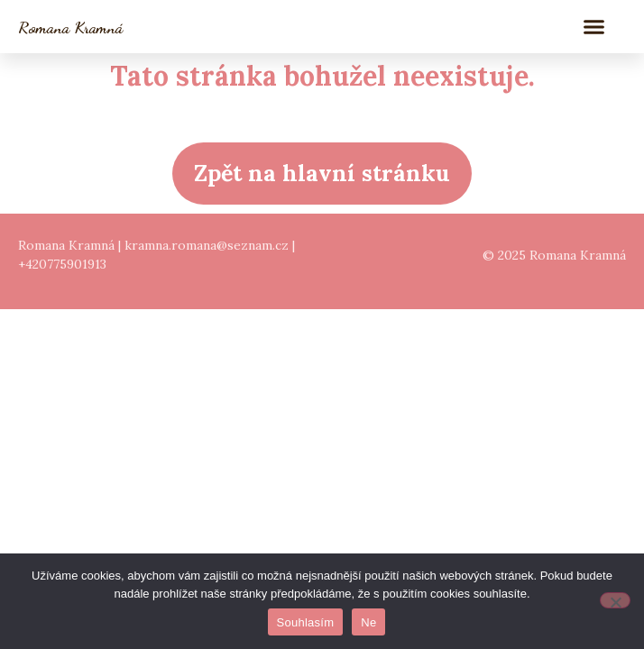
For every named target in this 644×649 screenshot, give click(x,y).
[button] (594, 27)
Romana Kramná (70, 27)
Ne (368, 622)
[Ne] (615, 600)
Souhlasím (306, 622)
